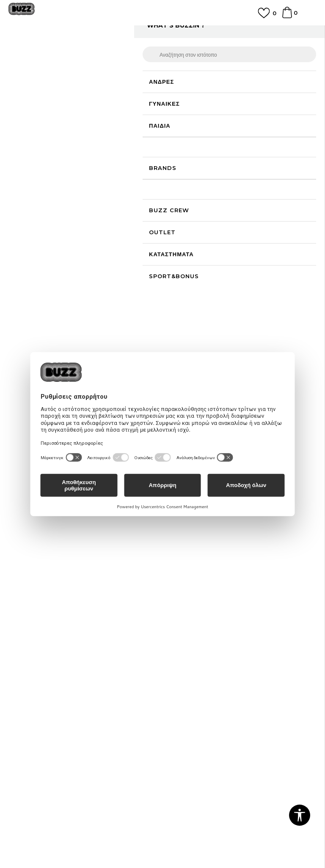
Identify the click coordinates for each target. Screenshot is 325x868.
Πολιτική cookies (31, 654)
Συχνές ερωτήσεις (190, 545)
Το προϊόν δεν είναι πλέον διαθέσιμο (232, 211)
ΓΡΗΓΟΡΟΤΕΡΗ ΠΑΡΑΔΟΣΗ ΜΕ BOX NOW (162, 31)
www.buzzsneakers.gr (102, 830)
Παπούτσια (102, 52)
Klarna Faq (182, 666)
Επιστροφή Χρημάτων (196, 556)
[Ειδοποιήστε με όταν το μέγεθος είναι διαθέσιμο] (182, 144)
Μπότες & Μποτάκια (143, 52)
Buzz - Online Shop (33, 52)
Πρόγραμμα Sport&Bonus (203, 631)
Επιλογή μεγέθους (191, 130)
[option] (162, 35)
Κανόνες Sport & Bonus (200, 643)
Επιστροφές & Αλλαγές (39, 678)
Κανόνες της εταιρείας (37, 690)
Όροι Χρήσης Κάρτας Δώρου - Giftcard (219, 654)
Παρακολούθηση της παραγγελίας (211, 580)
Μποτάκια (182, 52)
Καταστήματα (26, 568)
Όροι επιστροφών (32, 666)
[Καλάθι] (287, 16)
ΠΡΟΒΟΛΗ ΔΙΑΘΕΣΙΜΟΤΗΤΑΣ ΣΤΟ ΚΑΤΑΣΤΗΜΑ (235, 302)
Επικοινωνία (25, 556)
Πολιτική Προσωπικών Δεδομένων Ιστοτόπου (68, 643)
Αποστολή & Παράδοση (198, 568)
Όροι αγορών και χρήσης (41, 631)
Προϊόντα (73, 52)
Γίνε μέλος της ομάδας (38, 545)
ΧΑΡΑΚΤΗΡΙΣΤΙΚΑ (235, 271)
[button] (183, 240)
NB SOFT (181, 830)
